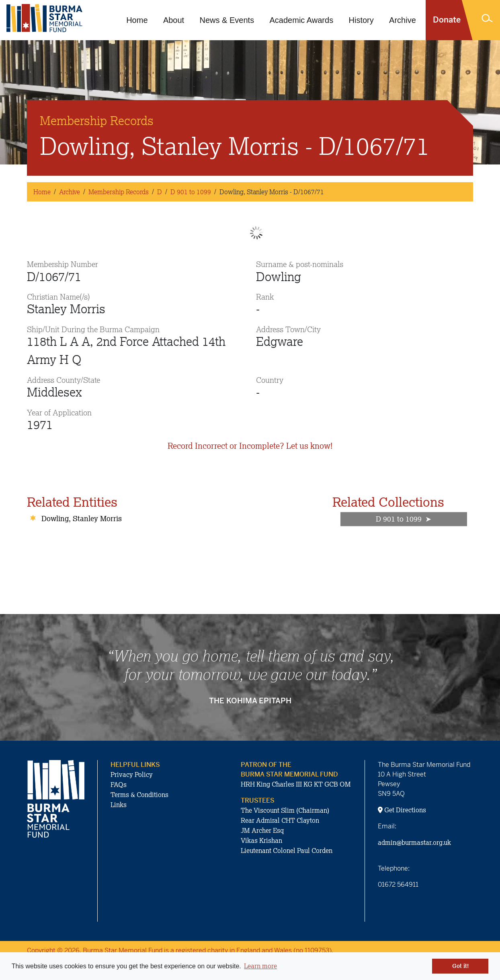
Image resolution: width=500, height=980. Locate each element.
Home (137, 20)
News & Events (227, 20)
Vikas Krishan (261, 840)
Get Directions (402, 810)
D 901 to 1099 (191, 192)
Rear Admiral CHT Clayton (280, 820)
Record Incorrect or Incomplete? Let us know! (250, 446)
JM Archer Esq (262, 830)
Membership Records (119, 192)
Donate (447, 20)
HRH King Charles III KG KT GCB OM (296, 784)
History (361, 20)
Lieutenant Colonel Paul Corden (287, 851)
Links (119, 805)
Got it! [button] (460, 966)
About (174, 20)
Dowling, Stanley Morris (82, 518)
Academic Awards (302, 20)
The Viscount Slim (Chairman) (285, 810)
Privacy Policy (132, 775)
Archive (403, 20)
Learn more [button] (260, 966)
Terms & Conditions (139, 795)
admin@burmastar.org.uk (414, 842)
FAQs (119, 785)
